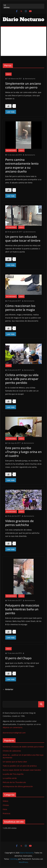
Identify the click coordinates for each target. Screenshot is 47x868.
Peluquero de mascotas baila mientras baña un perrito (22, 609)
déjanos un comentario (12, 727)
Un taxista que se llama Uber (15, 762)
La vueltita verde (10, 778)
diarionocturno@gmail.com (14, 733)
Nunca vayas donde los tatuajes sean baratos (22, 770)
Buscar (41, 704)
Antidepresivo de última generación (18, 786)
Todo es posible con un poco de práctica (20, 766)
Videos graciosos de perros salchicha (19, 523)
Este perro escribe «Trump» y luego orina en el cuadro (23, 452)
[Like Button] (8, 106)
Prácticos (7, 813)
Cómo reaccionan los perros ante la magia (20, 308)
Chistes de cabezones (12, 751)
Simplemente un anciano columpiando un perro (23, 85)
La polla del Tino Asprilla (13, 774)
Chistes (6, 805)
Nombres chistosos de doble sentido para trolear (23, 747)
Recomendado (11, 150)
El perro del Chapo (18, 658)
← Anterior (8, 689)
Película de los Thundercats (14, 782)
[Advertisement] (23, 41)
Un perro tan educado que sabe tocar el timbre (23, 239)
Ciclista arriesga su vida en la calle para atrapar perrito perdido (22, 379)
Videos (8, 74)
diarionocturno (30, 79)
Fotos (5, 809)
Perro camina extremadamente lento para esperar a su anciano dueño (22, 165)
